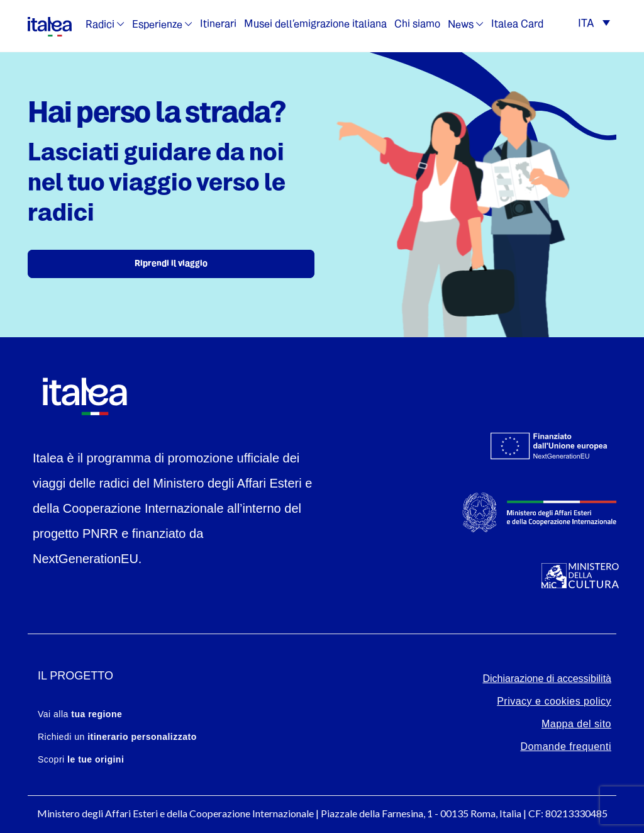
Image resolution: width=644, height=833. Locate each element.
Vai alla (80, 714)
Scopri (81, 759)
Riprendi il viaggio (171, 264)
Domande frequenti (566, 746)
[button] (594, 25)
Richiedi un (117, 737)
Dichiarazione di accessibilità (547, 679)
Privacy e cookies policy (554, 701)
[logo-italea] (50, 25)
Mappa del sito (576, 724)
